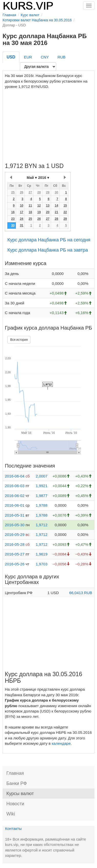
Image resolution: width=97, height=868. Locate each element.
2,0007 (42, 476)
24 (22, 219)
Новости (15, 804)
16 (13, 212)
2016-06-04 (15, 476)
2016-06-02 (15, 496)
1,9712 (42, 525)
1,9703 (42, 564)
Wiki (11, 814)
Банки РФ (17, 783)
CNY (45, 57)
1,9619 (42, 554)
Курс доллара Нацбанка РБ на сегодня (49, 240)
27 (30, 192)
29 (48, 192)
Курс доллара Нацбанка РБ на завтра (48, 250)
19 (39, 212)
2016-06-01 (15, 505)
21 (56, 212)
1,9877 (42, 496)
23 (13, 219)
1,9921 (42, 486)
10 (22, 206)
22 (65, 212)
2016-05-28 (15, 544)
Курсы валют (20, 794)
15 (65, 206)
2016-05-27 (15, 554)
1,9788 (42, 505)
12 (39, 206)
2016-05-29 (15, 534)
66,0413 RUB (81, 593)
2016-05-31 (15, 515)
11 (30, 206)
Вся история (19, 340)
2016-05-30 (15, 525)
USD (11, 57)
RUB (62, 57)
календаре (61, 743)
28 (39, 192)
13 (48, 206)
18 (30, 212)
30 (56, 192)
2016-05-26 (15, 564)
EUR (28, 57)
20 (48, 212)
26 (22, 192)
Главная (15, 773)
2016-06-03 (15, 486)
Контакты (13, 828)
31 (22, 225)
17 (22, 212)
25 (13, 192)
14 (56, 206)
